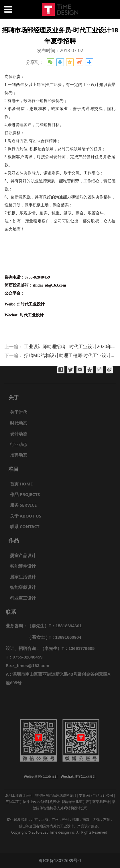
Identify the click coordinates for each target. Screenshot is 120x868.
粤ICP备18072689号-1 (60, 860)
